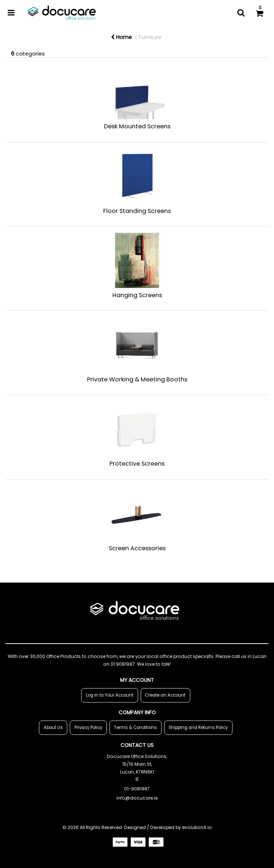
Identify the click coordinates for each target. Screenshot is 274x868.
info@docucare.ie (137, 798)
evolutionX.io (197, 827)
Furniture (150, 37)
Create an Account (165, 695)
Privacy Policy (88, 728)
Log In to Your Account (110, 695)
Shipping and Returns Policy (198, 728)
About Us (53, 728)
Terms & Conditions (135, 728)
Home (121, 37)
